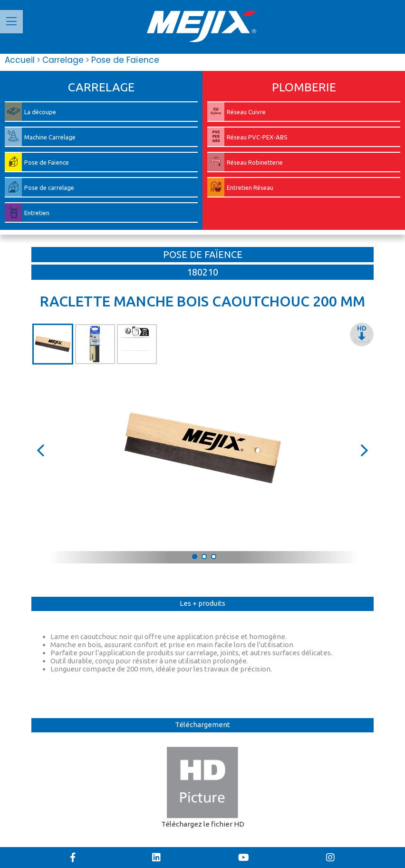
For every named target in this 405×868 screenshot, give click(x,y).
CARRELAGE (101, 87)
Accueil (20, 60)
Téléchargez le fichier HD (203, 787)
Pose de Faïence (123, 60)
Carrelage (60, 60)
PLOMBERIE (304, 87)
